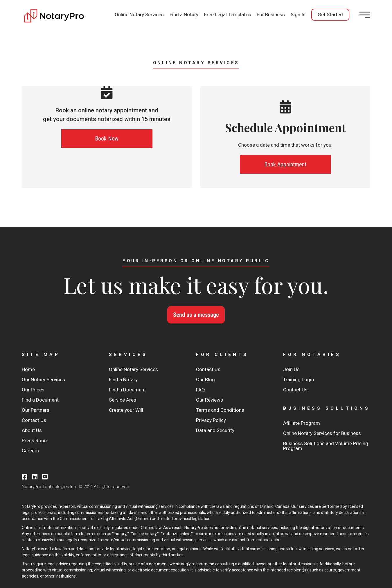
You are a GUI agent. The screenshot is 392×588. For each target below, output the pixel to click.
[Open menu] (365, 15)
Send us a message (196, 315)
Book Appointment (285, 164)
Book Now (107, 139)
